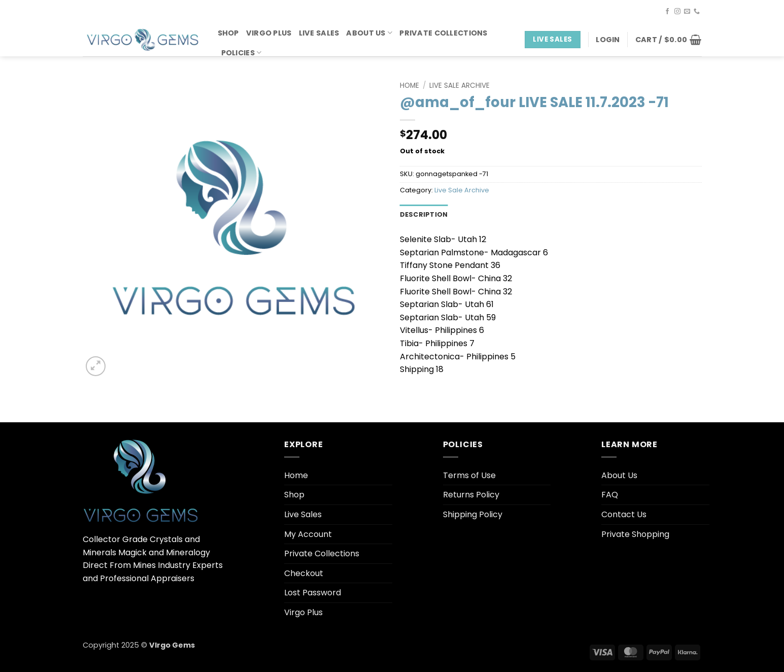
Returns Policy (471, 495)
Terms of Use (469, 475)
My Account (308, 534)
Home (410, 86)
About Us (369, 33)
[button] (608, 40)
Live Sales (319, 33)
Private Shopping (635, 534)
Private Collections (443, 33)
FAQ (610, 495)
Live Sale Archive (459, 86)
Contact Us (624, 514)
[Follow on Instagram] (677, 12)
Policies (242, 53)
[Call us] (697, 12)
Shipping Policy (473, 514)
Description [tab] (424, 214)
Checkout (304, 573)
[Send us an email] (687, 12)
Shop (228, 33)
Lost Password (313, 593)
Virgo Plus (269, 33)
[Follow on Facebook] (667, 12)
